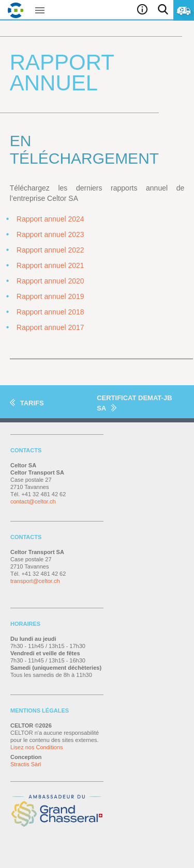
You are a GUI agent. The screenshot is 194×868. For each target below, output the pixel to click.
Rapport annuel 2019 (50, 296)
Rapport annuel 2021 (50, 265)
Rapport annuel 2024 (50, 219)
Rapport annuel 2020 (50, 281)
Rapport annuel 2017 (50, 327)
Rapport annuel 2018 (50, 312)
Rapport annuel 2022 (50, 250)
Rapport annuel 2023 (50, 234)
